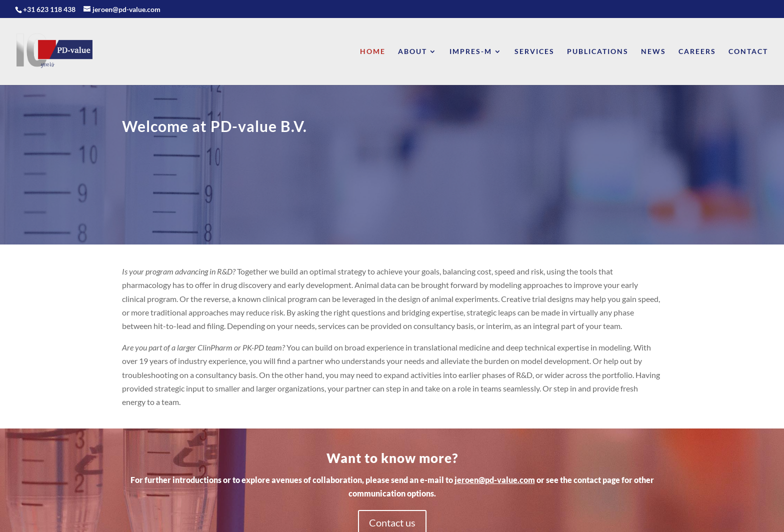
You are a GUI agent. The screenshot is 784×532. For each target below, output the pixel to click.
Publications (598, 52)
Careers (697, 52)
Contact (748, 52)
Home (373, 52)
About (412, 52)
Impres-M (471, 52)
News (653, 52)
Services (534, 52)
